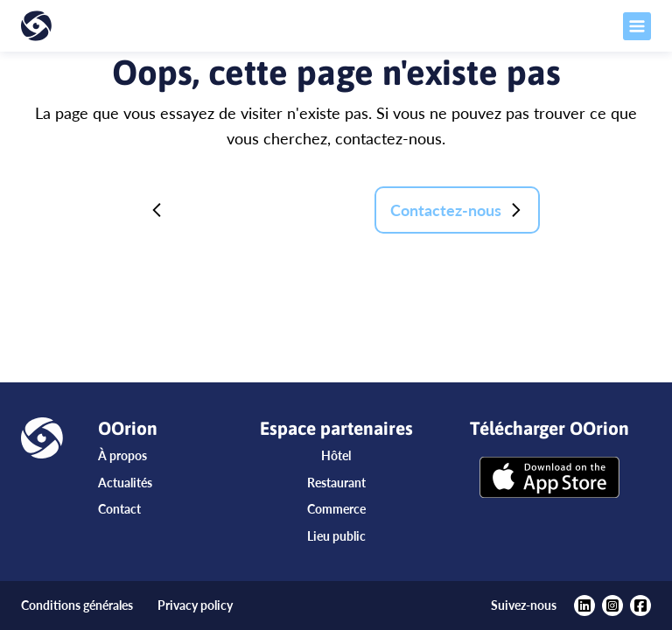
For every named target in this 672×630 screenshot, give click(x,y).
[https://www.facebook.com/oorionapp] (640, 605)
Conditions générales (77, 605)
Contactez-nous (457, 210)
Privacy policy (195, 605)
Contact (119, 509)
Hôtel (336, 455)
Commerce (336, 509)
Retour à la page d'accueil (248, 210)
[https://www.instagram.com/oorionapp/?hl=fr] (612, 605)
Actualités (125, 483)
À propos (122, 455)
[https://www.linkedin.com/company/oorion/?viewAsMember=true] (584, 605)
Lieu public (336, 536)
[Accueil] (84, 26)
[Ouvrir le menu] (588, 26)
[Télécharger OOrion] (549, 479)
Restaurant (336, 483)
